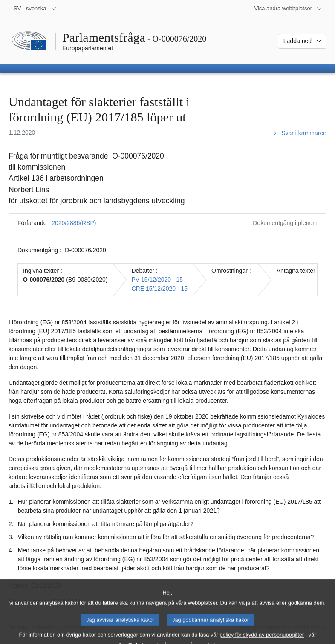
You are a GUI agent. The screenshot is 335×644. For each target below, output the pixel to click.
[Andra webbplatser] (288, 9)
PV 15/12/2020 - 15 (157, 280)
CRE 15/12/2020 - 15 (160, 289)
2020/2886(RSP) (74, 223)
